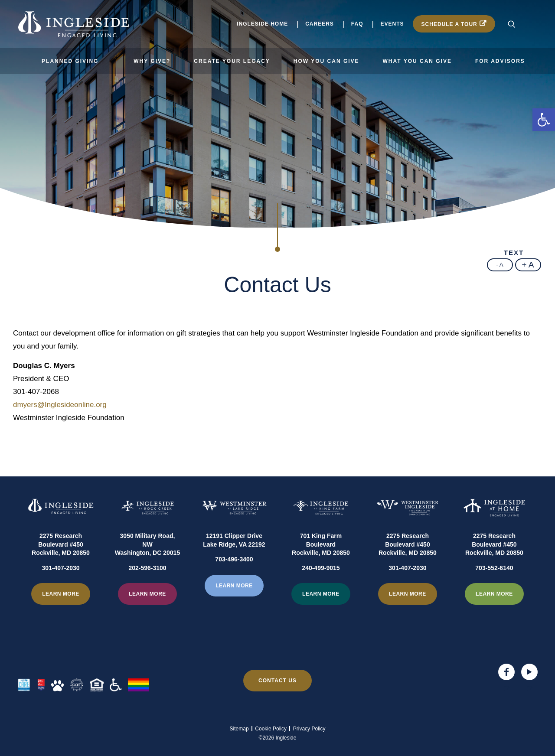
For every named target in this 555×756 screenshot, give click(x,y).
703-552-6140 (494, 589)
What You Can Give (417, 61)
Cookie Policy (271, 729)
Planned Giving (70, 61)
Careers (320, 24)
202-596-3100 (147, 589)
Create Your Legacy (232, 61)
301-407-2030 (60, 589)
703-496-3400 (234, 581)
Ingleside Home (262, 24)
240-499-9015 (321, 589)
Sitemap (239, 729)
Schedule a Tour (449, 24)
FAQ (357, 24)
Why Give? (152, 61)
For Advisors (500, 61)
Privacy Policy (309, 729)
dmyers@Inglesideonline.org (60, 405)
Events (392, 24)
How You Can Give (326, 61)
